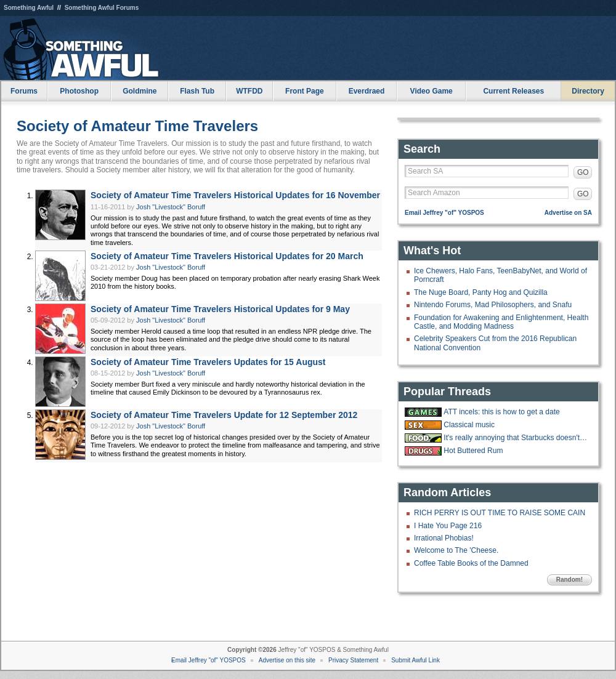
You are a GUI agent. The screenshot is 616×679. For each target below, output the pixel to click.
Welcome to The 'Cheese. (456, 550)
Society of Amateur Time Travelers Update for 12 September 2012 (224, 415)
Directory (588, 91)
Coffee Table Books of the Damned (471, 563)
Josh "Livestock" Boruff (171, 207)
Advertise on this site (287, 660)
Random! (569, 580)
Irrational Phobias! (444, 538)
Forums (24, 91)
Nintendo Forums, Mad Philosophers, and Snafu (493, 305)
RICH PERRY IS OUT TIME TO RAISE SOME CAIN (500, 513)
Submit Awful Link (415, 660)
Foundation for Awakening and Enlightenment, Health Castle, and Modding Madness (501, 322)
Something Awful (29, 8)
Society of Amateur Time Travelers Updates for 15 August (208, 362)
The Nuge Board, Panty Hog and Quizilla (481, 292)
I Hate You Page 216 (448, 526)
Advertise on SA (568, 213)
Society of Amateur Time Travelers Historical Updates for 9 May (220, 309)
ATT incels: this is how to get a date (501, 412)
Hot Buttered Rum (473, 451)
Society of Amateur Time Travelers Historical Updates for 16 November (235, 195)
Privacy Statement (353, 660)
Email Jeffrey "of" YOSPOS (444, 213)
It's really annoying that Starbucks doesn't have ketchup (516, 438)
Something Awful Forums (102, 8)
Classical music (469, 425)
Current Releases (513, 91)
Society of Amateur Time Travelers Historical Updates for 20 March (227, 256)
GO (583, 172)
